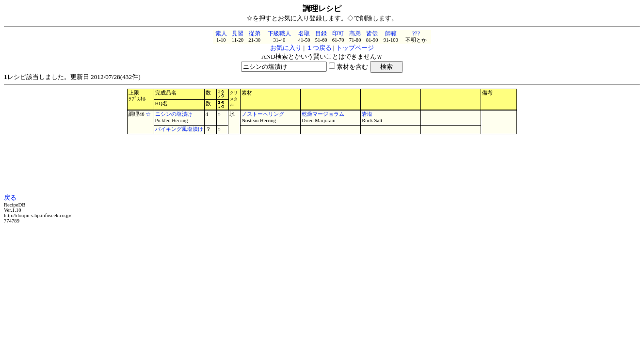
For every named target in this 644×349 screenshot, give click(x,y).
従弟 (255, 33)
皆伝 (372, 33)
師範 (391, 33)
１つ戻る (319, 48)
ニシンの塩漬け (174, 114)
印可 (338, 33)
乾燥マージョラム (323, 114)
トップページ (355, 48)
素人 (221, 33)
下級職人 (279, 33)
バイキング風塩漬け (179, 129)
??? (416, 33)
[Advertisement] (322, 164)
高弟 (355, 33)
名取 (304, 33)
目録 (321, 33)
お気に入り (286, 48)
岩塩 (367, 114)
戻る (10, 198)
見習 (238, 33)
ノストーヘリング (263, 114)
